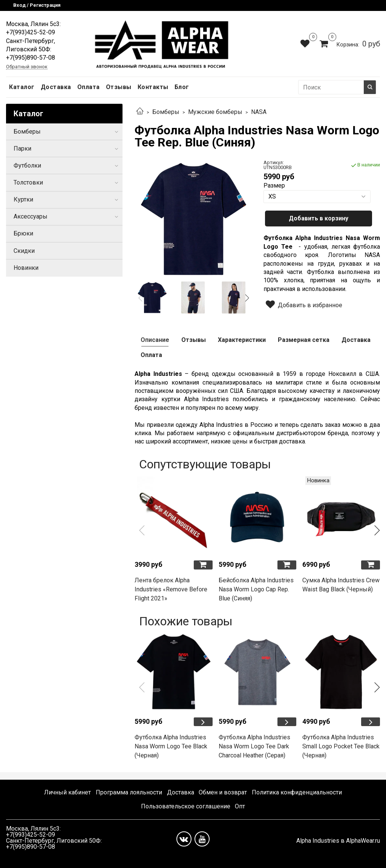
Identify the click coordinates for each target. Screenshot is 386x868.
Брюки (23, 233)
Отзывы (119, 87)
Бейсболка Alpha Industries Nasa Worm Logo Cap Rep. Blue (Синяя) (256, 589)
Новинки (26, 268)
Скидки (24, 251)
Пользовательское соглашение (186, 806)
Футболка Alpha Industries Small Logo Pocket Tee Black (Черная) (341, 746)
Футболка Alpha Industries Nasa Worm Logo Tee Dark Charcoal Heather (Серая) (254, 746)
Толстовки (28, 182)
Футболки (27, 165)
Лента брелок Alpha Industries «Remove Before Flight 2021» (171, 589)
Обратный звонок (27, 67)
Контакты (153, 87)
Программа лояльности (129, 792)
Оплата (89, 87)
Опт (240, 806)
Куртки (23, 199)
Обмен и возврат (223, 792)
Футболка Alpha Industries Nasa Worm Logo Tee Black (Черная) (171, 746)
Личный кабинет (67, 792)
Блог (182, 87)
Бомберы (166, 112)
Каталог (22, 87)
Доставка (56, 87)
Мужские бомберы (215, 112)
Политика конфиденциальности (297, 792)
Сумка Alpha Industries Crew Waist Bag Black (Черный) (341, 585)
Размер (274, 186)
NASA (259, 112)
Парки (22, 149)
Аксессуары (31, 216)
